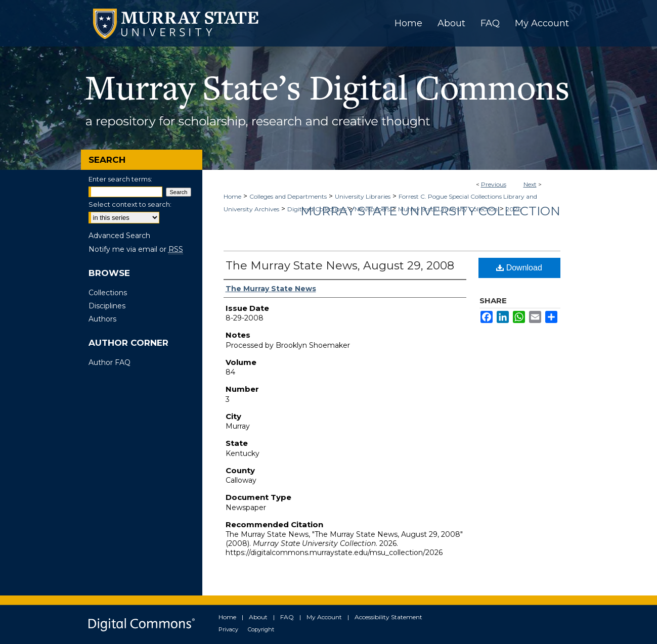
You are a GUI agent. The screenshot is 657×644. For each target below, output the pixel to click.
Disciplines (107, 306)
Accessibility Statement (388, 617)
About (258, 617)
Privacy (228, 629)
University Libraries (363, 196)
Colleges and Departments (288, 196)
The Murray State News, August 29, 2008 (340, 266)
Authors (102, 319)
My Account (324, 617)
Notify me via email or (136, 249)
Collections (108, 293)
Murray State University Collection (430, 211)
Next (530, 184)
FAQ (287, 617)
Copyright (261, 629)
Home (232, 196)
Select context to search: (130, 204)
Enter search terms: (120, 179)
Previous (494, 184)
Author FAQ (109, 362)
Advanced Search (119, 236)
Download (519, 268)
